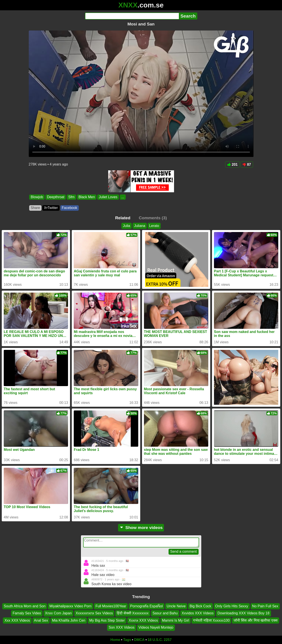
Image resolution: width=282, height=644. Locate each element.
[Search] (132, 16)
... (123, 197)
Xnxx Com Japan (58, 613)
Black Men (87, 197)
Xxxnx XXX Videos (143, 620)
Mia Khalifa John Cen (69, 620)
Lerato (154, 226)
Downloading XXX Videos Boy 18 (243, 613)
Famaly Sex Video (27, 613)
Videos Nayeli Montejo (156, 627)
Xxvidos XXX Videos (198, 613)
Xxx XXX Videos (17, 620)
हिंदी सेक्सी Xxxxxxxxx (133, 613)
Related (123, 218)
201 (232, 165)
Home (115, 640)
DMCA (139, 640)
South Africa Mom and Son (25, 606)
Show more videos (141, 528)
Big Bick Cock (200, 606)
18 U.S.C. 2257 (160, 640)
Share (35, 208)
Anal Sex (41, 620)
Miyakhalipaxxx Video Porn (70, 606)
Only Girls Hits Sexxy (232, 606)
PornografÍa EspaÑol (146, 606)
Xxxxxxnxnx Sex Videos (94, 613)
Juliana (140, 226)
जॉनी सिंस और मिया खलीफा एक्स (255, 620)
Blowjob (37, 197)
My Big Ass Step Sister (107, 620)
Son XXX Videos (122, 627)
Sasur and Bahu (165, 613)
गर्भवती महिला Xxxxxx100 (211, 620)
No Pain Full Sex (265, 606)
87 (247, 165)
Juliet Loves (108, 197)
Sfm (71, 197)
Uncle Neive (176, 606)
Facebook (70, 208)
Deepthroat (56, 197)
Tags (127, 640)
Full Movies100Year (111, 606)
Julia (127, 226)
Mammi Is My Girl (176, 620)
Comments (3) (153, 218)
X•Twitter (51, 208)
